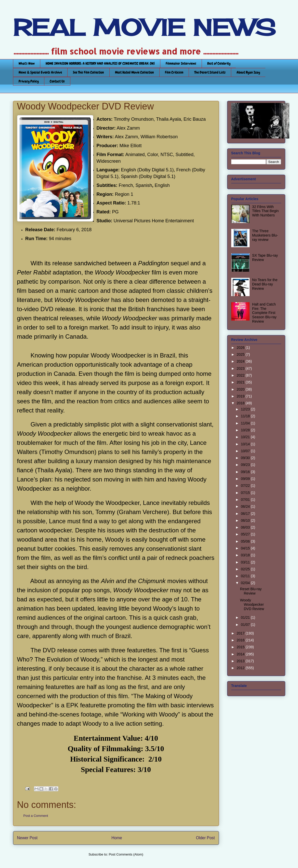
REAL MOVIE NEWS (144, 27)
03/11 (246, 562)
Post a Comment (36, 816)
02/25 (246, 569)
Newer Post (27, 838)
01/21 (246, 617)
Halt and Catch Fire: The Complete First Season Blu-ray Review (264, 313)
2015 (241, 647)
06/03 (246, 527)
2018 (241, 403)
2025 (241, 354)
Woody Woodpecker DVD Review (252, 604)
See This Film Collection (88, 72)
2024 (241, 361)
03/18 (246, 555)
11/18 (246, 416)
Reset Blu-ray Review (251, 591)
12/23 (246, 409)
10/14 (246, 444)
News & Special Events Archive (40, 72)
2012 (241, 668)
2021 (241, 382)
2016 (241, 640)
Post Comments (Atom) (126, 854)
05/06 (246, 541)
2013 (241, 661)
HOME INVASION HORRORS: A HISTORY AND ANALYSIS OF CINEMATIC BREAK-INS (100, 63)
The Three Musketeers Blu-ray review (265, 235)
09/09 (246, 479)
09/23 (246, 465)
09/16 (246, 472)
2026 (241, 348)
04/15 (246, 548)
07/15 (246, 493)
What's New (27, 63)
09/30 (246, 458)
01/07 (246, 625)
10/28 (246, 430)
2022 (241, 375)
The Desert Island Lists (210, 72)
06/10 (246, 520)
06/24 (246, 506)
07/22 (246, 486)
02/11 (246, 576)
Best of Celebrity (219, 63)
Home (117, 838)
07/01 (246, 500)
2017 (241, 633)
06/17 (246, 514)
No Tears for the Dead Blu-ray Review (265, 284)
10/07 (246, 451)
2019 (241, 396)
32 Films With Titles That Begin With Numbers (265, 211)
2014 (241, 654)
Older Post (205, 838)
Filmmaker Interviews (181, 63)
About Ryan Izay (248, 72)
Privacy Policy (29, 81)
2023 (241, 368)
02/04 (246, 583)
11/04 (246, 423)
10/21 (246, 437)
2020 (241, 389)
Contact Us (57, 81)
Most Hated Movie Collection (134, 72)
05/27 (246, 534)
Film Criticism (174, 72)
